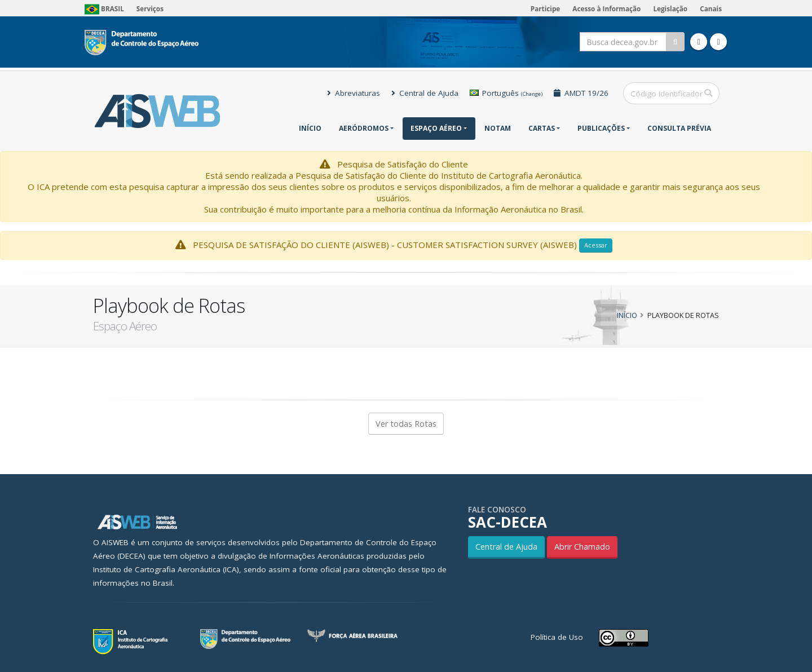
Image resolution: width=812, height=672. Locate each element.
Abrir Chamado (582, 547)
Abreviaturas (354, 93)
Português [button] (506, 93)
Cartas (542, 128)
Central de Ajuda (425, 93)
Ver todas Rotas (406, 424)
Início (310, 128)
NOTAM (498, 128)
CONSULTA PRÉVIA (679, 128)
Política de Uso (557, 637)
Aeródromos (364, 128)
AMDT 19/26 (581, 93)
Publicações (601, 128)
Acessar (596, 245)
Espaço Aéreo (436, 128)
